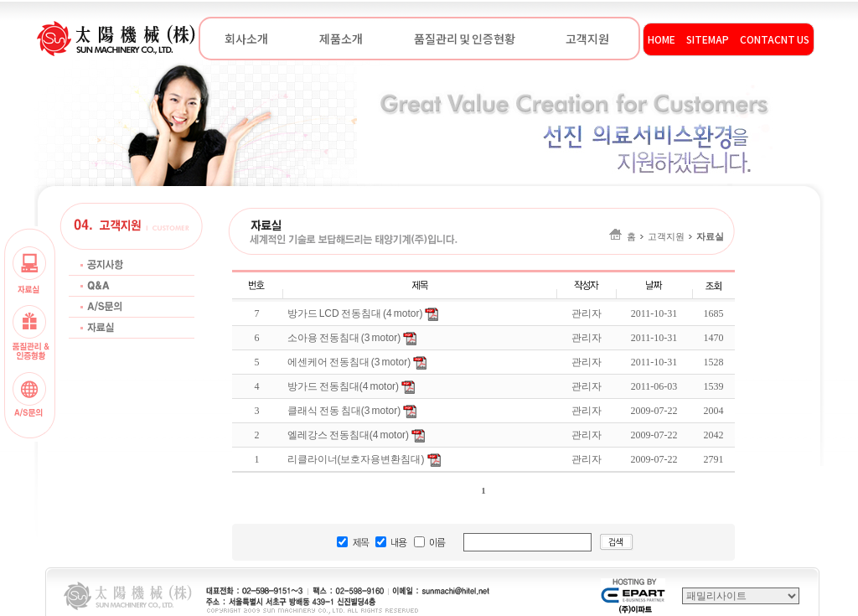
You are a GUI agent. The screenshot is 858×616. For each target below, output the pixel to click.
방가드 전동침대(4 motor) (344, 386)
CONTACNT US (775, 39)
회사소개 (246, 39)
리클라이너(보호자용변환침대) (356, 459)
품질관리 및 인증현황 (464, 39)
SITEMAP (708, 39)
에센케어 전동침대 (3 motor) (349, 362)
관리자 (587, 338)
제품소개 (341, 39)
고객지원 (587, 39)
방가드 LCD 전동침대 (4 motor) (355, 313)
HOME (662, 39)
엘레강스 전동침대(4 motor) (349, 435)
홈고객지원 (667, 236)
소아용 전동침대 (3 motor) (344, 338)
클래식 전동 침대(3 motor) (344, 411)
